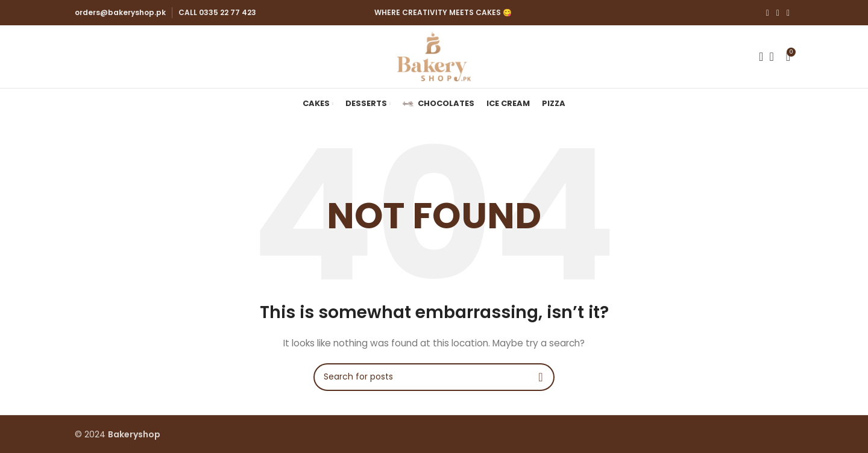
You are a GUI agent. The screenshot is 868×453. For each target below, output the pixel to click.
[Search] (757, 57)
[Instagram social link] (778, 13)
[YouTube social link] (788, 13)
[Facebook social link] (768, 13)
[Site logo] (434, 56)
